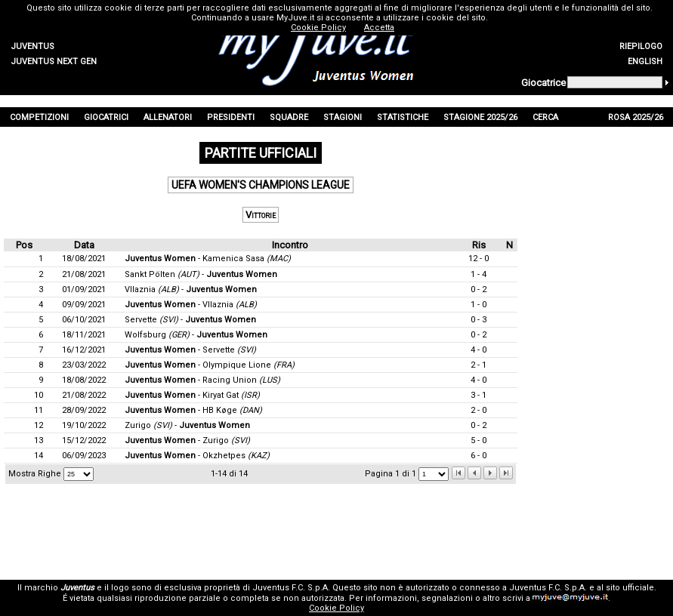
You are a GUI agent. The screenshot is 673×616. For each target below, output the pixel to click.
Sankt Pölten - (201, 274)
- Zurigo (187, 440)
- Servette (190, 350)
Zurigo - (187, 425)
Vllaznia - (191, 290)
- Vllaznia (191, 305)
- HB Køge (193, 410)
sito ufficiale (630, 588)
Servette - (190, 320)
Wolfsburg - (196, 335)
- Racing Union (202, 380)
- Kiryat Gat (192, 395)
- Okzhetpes (197, 456)
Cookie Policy (336, 608)
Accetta (379, 28)
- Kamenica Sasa (208, 259)
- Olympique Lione (210, 365)
